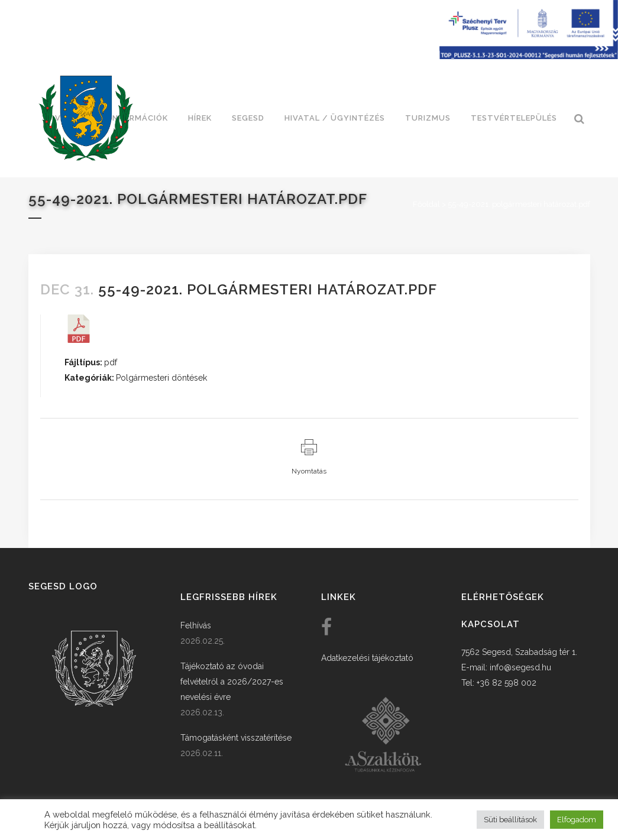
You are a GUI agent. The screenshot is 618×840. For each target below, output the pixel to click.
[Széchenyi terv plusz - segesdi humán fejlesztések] (529, 56)
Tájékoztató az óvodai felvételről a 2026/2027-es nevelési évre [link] (232, 682)
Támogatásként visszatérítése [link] (236, 738)
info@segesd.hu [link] (520, 667)
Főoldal (426, 204)
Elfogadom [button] (577, 820)
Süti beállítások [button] (510, 820)
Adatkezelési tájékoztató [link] (367, 658)
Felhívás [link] (196, 625)
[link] (86, 118)
